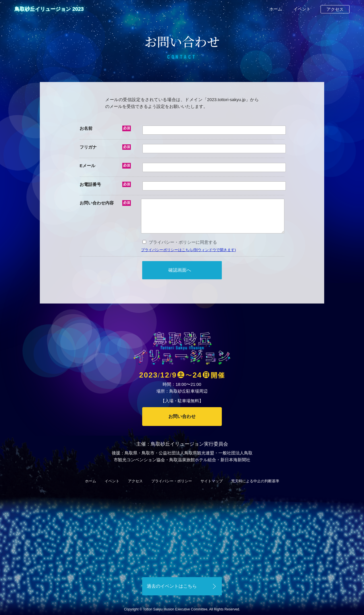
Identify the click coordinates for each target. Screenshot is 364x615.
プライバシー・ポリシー (172, 481)
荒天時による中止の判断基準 (255, 481)
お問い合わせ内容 (97, 203)
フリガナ (88, 147)
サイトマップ (212, 481)
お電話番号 (90, 184)
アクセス (335, 9)
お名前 (86, 128)
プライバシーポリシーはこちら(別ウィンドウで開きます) (189, 250)
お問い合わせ (182, 416)
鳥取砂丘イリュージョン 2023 (49, 9)
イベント (302, 9)
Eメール (87, 166)
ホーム (276, 9)
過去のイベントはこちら (172, 586)
